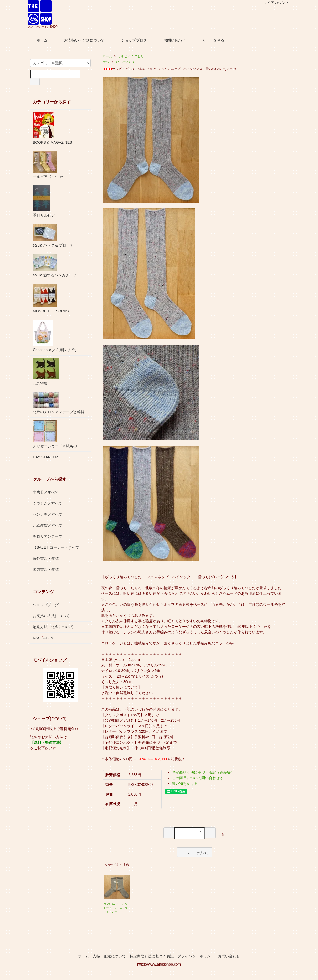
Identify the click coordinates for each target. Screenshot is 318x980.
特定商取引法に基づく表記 (152, 956)
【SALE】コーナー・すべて (56, 547)
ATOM (48, 638)
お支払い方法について (51, 616)
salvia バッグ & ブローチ (53, 235)
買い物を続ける (185, 783)
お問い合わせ (171, 40)
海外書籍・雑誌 (46, 558)
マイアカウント (273, 3)
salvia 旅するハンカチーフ (55, 265)
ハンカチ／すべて (48, 514)
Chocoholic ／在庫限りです (55, 336)
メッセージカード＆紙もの (55, 434)
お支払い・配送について (81, 40)
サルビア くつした (131, 56)
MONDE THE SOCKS (51, 298)
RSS (37, 638)
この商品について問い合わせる (198, 778)
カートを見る (209, 40)
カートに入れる (195, 852)
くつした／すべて (126, 62)
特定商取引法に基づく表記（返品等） (203, 772)
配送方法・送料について (53, 627)
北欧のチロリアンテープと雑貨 (59, 403)
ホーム (38, 40)
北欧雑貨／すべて (48, 525)
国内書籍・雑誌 (46, 569)
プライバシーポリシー (196, 956)
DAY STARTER (45, 457)
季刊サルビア (44, 201)
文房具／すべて (46, 492)
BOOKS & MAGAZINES (52, 128)
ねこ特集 (46, 372)
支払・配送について (109, 956)
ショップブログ (130, 40)
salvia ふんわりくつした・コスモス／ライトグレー (116, 908)
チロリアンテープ (48, 536)
